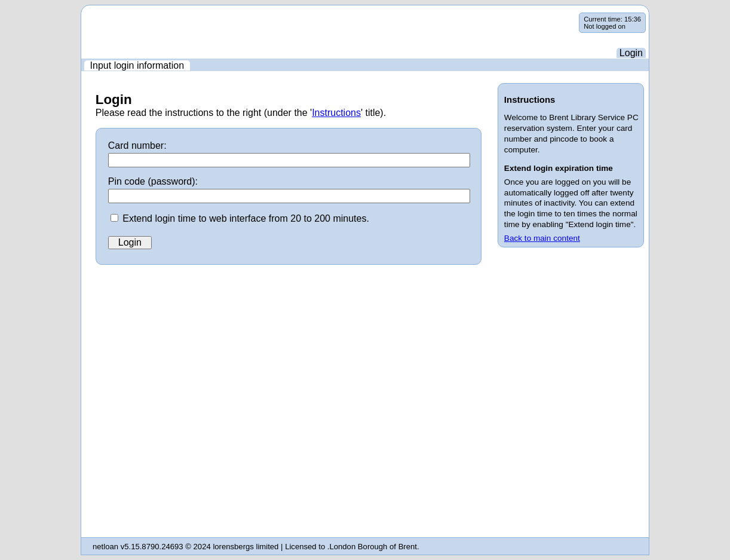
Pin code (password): (153, 181)
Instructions (336, 113)
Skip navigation (82, 13)
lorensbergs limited (246, 547)
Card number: (137, 146)
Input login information (137, 65)
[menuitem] (137, 65)
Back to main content (542, 238)
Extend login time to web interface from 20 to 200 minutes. (246, 218)
